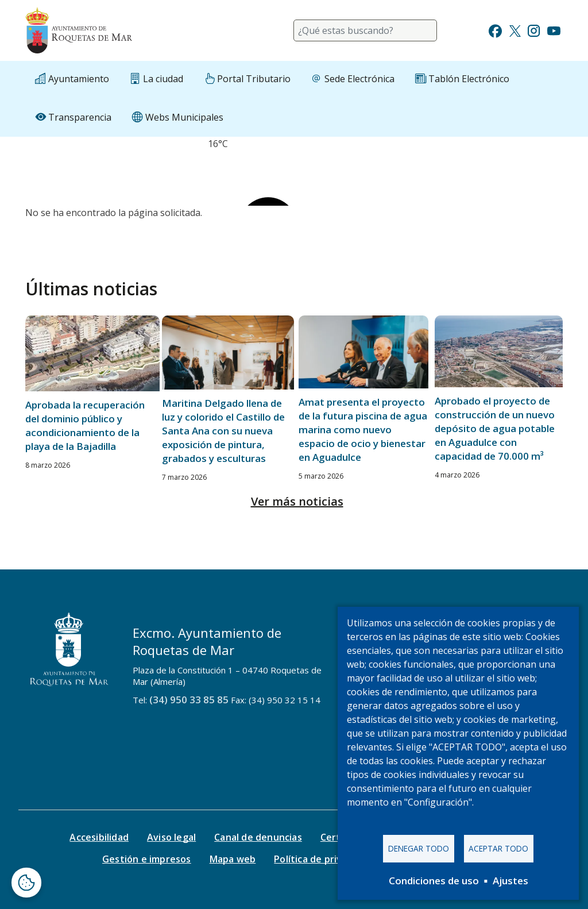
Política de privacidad (322, 859)
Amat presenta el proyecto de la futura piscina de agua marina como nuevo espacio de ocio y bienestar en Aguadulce (363, 430)
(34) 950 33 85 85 (189, 700)
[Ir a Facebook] (495, 30)
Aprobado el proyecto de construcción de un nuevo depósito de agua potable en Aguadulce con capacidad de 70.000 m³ (495, 428)
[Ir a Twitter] (515, 30)
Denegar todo (419, 848)
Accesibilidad (99, 837)
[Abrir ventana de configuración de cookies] (26, 883)
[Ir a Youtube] (554, 30)
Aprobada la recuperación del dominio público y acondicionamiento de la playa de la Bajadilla (85, 425)
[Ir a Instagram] (534, 30)
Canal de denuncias (258, 837)
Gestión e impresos (147, 859)
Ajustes (510, 881)
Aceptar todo (498, 848)
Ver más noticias (297, 501)
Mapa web (233, 859)
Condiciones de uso (434, 881)
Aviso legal (171, 837)
